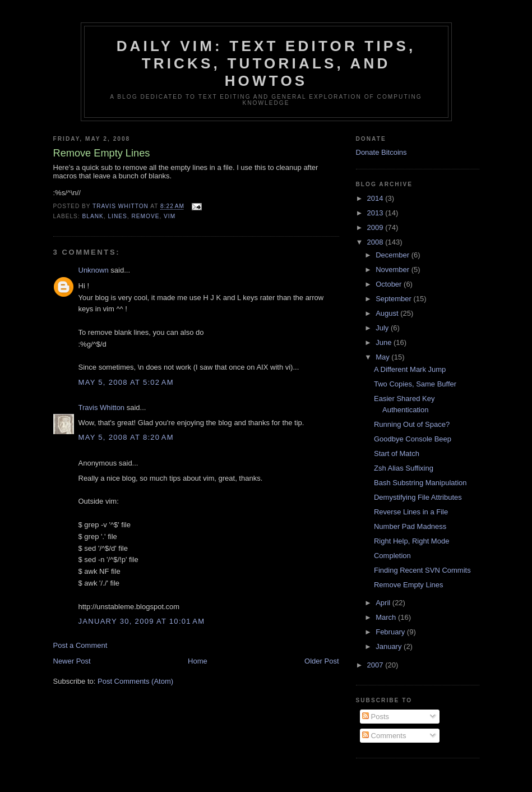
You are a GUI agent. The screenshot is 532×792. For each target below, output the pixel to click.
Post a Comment (80, 645)
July (383, 328)
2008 (376, 242)
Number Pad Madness (410, 526)
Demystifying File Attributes (418, 497)
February (391, 632)
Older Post (321, 661)
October (390, 284)
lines (117, 216)
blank (93, 216)
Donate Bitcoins (381, 152)
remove (145, 216)
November (394, 270)
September (394, 299)
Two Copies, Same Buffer (415, 384)
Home (198, 661)
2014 (376, 198)
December (394, 255)
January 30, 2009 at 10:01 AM (142, 621)
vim (170, 216)
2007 (376, 665)
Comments (384, 736)
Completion (392, 556)
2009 (376, 227)
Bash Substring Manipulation (420, 483)
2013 (376, 213)
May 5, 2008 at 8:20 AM (126, 437)
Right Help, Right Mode (411, 541)
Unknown (94, 270)
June (385, 342)
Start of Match (397, 453)
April (384, 603)
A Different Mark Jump (410, 369)
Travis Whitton (102, 407)
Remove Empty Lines (409, 585)
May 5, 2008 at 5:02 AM (126, 382)
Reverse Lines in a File (411, 512)
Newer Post (72, 661)
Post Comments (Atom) (135, 681)
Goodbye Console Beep (413, 439)
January (390, 646)
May (383, 357)
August (388, 313)
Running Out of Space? (412, 424)
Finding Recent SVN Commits (422, 570)
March (387, 617)
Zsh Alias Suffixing (404, 468)
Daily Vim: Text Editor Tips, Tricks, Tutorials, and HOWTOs (266, 63)
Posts (376, 717)
